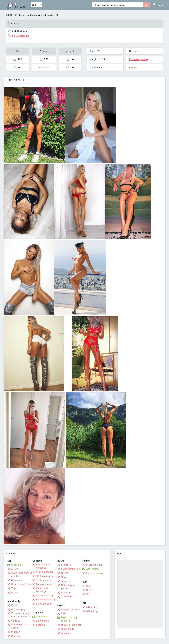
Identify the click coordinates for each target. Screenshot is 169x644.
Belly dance (42, 621)
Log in (158, 4)
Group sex (17, 580)
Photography (18, 610)
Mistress (66, 565)
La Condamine (34, 15)
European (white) (138, 59)
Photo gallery (17, 80)
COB (89, 590)
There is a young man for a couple (21, 615)
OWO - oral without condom (22, 574)
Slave (64, 577)
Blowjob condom (71, 610)
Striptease (42, 617)
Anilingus (66, 633)
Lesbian (40, 625)
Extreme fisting (94, 573)
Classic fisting (94, 565)
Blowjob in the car (71, 625)
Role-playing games (68, 587)
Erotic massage (45, 572)
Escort (15, 605)
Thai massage (44, 580)
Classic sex (18, 565)
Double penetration (22, 584)
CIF (88, 594)
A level (15, 569)
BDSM (65, 573)
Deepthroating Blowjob (69, 619)
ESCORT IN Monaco (16, 15)
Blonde (133, 68)
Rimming (16, 636)
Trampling (67, 597)
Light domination (71, 569)
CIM (88, 586)
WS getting (92, 611)
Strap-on (66, 581)
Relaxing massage (46, 600)
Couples (16, 621)
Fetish (15, 593)
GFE (63, 614)
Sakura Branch (44, 604)
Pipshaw (16, 632)
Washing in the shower (19, 626)
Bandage (66, 593)
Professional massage (43, 566)
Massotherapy (44, 584)
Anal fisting (92, 569)
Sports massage (45, 596)
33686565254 (20, 31)
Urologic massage (46, 576)
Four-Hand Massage (42, 590)
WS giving (92, 607)
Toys (14, 588)
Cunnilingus (68, 629)
